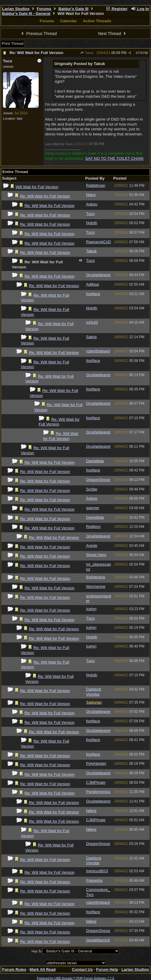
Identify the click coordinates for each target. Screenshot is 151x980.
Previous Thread (38, 34)
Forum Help (107, 969)
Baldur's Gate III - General (26, 14)
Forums (44, 9)
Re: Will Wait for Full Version (36, 53)
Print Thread (13, 43)
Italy (20, 118)
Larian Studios (16, 9)
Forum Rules (14, 969)
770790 (143, 53)
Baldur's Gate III (74, 9)
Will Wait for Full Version (37, 187)
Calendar (69, 21)
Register (117, 9)
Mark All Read (43, 969)
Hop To (37, 951)
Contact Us (82, 969)
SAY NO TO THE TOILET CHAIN (114, 158)
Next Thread (113, 34)
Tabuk (87, 53)
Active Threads (97, 21)
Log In (140, 9)
